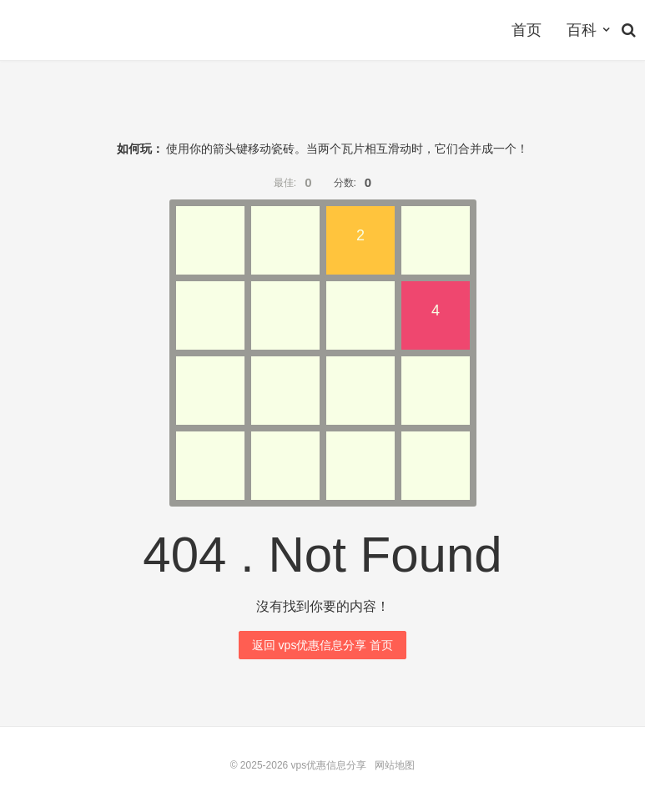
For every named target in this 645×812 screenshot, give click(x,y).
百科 (582, 30)
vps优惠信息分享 (329, 765)
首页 (527, 30)
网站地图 (395, 765)
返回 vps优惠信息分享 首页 (323, 645)
